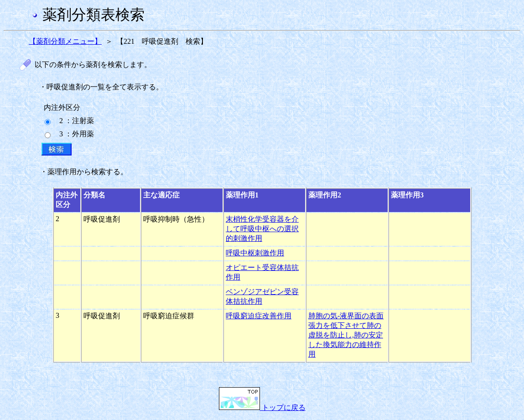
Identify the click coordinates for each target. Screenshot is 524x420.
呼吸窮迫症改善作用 (259, 316)
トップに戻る (262, 407)
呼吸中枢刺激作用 (255, 253)
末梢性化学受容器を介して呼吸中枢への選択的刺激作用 (262, 229)
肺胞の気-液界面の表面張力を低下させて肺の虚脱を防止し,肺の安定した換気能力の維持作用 (346, 335)
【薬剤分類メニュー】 (65, 41)
